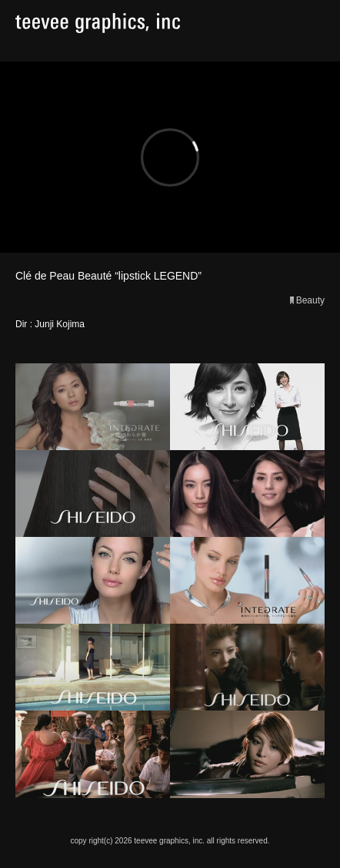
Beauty (310, 300)
